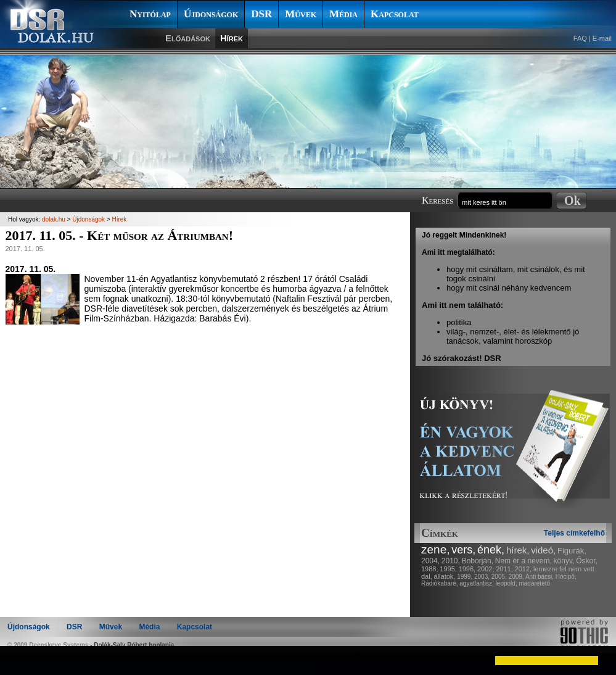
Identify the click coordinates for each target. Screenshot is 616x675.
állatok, (445, 576)
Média (343, 14)
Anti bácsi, (540, 577)
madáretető (534, 583)
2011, (504, 569)
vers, (463, 550)
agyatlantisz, (477, 583)
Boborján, (478, 561)
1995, (448, 569)
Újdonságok (211, 14)
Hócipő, (566, 577)
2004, (430, 561)
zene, (435, 549)
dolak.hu (54, 219)
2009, (516, 577)
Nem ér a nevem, (524, 561)
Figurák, (572, 551)
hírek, (518, 550)
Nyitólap (150, 14)
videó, (543, 550)
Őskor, (587, 561)
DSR (261, 14)
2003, (482, 577)
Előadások (188, 38)
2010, (451, 561)
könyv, (564, 561)
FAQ (580, 38)
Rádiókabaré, (439, 583)
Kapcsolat (395, 14)
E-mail (602, 38)
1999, (465, 577)
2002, (486, 569)
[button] (20, 660)
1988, (430, 569)
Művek (301, 14)
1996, (467, 569)
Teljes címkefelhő (574, 533)
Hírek (232, 38)
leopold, (507, 583)
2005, (499, 577)
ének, (491, 550)
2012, (524, 569)
